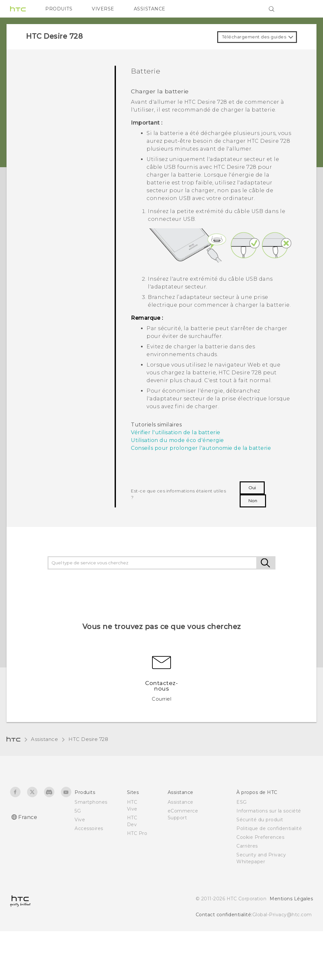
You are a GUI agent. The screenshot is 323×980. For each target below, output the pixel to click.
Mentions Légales (291, 899)
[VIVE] (304, 9)
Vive (80, 820)
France (28, 817)
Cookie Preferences (260, 837)
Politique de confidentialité (269, 828)
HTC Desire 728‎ (88, 739)
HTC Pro (137, 833)
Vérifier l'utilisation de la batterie (176, 432)
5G (78, 811)
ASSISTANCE (150, 9)
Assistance (44, 739)
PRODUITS (59, 9)
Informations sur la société (269, 811)
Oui (252, 488)
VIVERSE (103, 9)
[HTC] (18, 9)
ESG (242, 802)
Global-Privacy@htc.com (282, 915)
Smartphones (91, 802)
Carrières (247, 846)
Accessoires (89, 828)
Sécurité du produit (260, 820)
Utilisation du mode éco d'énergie (177, 440)
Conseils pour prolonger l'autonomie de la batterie (201, 448)
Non (253, 501)
